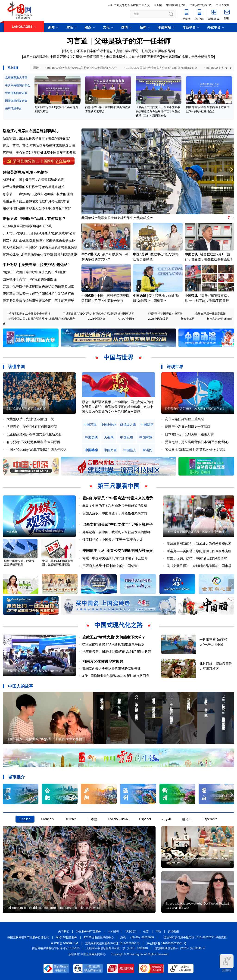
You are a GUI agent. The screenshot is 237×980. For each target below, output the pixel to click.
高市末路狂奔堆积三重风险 (184, 419)
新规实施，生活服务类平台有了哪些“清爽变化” (36, 138)
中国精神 (91, 450)
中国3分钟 (140, 254)
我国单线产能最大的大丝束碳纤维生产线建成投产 (117, 218)
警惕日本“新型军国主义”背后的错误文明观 (195, 450)
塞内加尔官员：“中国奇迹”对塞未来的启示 (118, 498)
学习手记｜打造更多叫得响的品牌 (150, 51)
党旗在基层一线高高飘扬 (210, 314)
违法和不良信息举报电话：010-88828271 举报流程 (195, 937)
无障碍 (227, 963)
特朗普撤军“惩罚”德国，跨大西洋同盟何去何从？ (195, 409)
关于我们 (64, 931)
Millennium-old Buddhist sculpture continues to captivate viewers (54, 908)
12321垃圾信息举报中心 (99, 937)
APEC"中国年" (127, 319)
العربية (166, 819)
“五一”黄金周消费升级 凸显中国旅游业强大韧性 (195, 532)
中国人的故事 (21, 686)
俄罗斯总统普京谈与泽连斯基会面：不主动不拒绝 (38, 301)
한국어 (187, 819)
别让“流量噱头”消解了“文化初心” (26, 409)
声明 (158, 931)
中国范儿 (191, 296)
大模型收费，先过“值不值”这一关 (30, 419)
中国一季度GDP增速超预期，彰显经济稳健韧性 (58, 563)
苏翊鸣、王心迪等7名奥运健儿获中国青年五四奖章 (39, 153)
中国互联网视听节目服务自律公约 (28, 937)
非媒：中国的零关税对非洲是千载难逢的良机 (115, 506)
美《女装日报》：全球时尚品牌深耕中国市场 (199, 566)
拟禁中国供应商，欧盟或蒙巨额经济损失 (19, 563)
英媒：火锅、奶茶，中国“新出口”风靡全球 (197, 558)
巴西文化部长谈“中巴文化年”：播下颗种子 (118, 524)
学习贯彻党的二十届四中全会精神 (29, 314)
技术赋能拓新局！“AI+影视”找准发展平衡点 (114, 644)
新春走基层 (188, 319)
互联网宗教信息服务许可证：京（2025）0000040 (117, 948)
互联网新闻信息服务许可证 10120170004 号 (112, 943)
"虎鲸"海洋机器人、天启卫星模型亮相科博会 (34, 671)
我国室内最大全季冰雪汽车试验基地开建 (112, 669)
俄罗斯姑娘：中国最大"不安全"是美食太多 (113, 540)
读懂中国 (16, 367)
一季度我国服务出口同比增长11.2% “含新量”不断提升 (122, 57)
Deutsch (70, 819)
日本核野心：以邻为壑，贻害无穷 (189, 434)
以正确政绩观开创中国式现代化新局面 (34, 434)
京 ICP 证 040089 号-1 (65, 943)
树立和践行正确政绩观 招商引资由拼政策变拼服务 (39, 240)
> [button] (231, 68)
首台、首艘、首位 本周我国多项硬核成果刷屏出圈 (39, 145)
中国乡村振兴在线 (201, 5)
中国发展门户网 (176, 5)
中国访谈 (191, 254)
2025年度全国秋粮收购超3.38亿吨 (27, 226)
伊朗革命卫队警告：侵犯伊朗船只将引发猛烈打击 (38, 294)
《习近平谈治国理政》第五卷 (165, 314)
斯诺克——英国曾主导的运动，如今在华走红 (199, 551)
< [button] (226, 68)
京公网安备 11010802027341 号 (166, 943)
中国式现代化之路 (118, 625)
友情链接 (173, 931)
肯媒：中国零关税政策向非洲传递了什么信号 (115, 558)
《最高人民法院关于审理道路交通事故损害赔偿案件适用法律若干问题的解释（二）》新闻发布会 (158, 111)
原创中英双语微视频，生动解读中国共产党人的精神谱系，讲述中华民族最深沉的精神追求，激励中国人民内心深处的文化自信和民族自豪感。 (118, 407)
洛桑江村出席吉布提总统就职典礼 (31, 131)
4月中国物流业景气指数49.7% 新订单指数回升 (116, 676)
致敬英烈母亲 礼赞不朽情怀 (25, 172)
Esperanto (210, 819)
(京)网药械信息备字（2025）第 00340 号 (180, 948)
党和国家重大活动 (16, 78)
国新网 (158, 5)
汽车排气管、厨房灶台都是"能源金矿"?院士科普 (117, 651)
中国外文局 (223, 5)
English (25, 819)
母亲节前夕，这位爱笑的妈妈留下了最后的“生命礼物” (45, 739)
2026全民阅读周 (158, 319)
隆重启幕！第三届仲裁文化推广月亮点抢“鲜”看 (36, 201)
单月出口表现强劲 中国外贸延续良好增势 (53, 57)
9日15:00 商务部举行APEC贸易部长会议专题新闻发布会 (82, 68)
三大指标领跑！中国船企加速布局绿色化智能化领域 (40, 247)
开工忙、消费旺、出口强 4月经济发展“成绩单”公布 (39, 233)
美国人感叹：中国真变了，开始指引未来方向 (115, 513)
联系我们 (131, 931)
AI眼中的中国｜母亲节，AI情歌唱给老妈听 (33, 180)
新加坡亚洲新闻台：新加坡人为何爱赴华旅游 (199, 544)
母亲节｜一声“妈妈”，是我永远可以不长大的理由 (38, 194)
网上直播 (13, 68)
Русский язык (118, 819)
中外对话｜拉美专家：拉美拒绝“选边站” (36, 265)
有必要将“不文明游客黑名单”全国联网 (33, 442)
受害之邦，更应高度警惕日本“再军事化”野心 (197, 442)
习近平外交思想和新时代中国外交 (129, 5)
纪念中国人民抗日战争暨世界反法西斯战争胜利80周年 (42, 319)
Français (47, 819)
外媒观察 (12, 532)
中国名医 (88, 296)
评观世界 (175, 367)
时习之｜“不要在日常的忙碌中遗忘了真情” (93, 51)
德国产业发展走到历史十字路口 (188, 427)
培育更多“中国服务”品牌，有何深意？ (34, 219)
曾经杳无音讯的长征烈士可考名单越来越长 (34, 187)
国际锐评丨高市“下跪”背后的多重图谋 (30, 279)
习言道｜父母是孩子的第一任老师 (119, 41)
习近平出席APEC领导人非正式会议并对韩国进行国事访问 (98, 314)
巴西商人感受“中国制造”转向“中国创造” (111, 566)
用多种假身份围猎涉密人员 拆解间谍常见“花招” (37, 208)
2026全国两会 (97, 319)
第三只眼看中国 (118, 486)
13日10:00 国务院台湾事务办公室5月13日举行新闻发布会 (162, 68)
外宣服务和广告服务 (88, 931)
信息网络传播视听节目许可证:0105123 (56, 948)
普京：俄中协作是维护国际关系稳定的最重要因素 (38, 286)
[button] (231, 169)
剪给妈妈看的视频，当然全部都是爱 (188, 57)
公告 (146, 931)
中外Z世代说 (91, 254)
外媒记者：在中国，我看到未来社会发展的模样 (116, 532)
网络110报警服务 (66, 937)
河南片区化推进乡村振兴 (103, 662)
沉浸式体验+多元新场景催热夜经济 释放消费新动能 (40, 255)
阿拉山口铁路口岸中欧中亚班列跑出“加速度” (35, 272)
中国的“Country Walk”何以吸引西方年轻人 (37, 450)
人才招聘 (113, 931)
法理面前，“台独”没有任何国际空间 (32, 427)
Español (145, 819)
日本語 (92, 819)
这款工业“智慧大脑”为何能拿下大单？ (114, 637)
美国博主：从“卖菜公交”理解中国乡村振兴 (118, 551)
